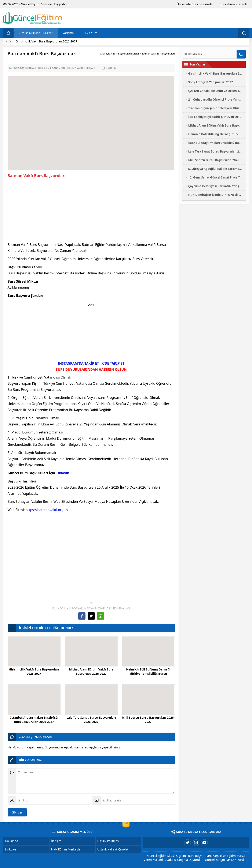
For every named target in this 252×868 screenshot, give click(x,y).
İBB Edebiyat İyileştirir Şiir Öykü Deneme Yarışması (215, 117)
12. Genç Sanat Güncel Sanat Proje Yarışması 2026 (215, 177)
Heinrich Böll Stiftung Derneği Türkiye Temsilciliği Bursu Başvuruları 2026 (148, 674)
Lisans (54, 68)
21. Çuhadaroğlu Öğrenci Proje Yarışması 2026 (215, 99)
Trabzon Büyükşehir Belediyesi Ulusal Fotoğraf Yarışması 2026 (215, 108)
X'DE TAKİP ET (113, 363)
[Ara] (209, 54)
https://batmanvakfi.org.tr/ (47, 510)
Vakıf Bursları (86, 68)
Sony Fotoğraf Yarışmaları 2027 (211, 82)
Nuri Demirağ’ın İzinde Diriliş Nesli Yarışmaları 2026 (215, 195)
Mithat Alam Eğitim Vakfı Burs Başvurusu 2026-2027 (91, 671)
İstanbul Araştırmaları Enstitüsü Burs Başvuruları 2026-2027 (34, 720)
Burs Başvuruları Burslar (126, 54)
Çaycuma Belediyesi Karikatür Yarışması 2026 (215, 186)
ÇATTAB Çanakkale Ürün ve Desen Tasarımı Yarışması (215, 91)
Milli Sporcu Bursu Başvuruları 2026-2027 (148, 720)
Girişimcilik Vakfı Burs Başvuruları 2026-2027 (47, 41)
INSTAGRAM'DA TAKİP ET (78, 363)
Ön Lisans (68, 68)
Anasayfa (105, 54)
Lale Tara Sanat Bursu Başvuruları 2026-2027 (91, 720)
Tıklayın (63, 473)
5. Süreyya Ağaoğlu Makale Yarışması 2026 (215, 169)
